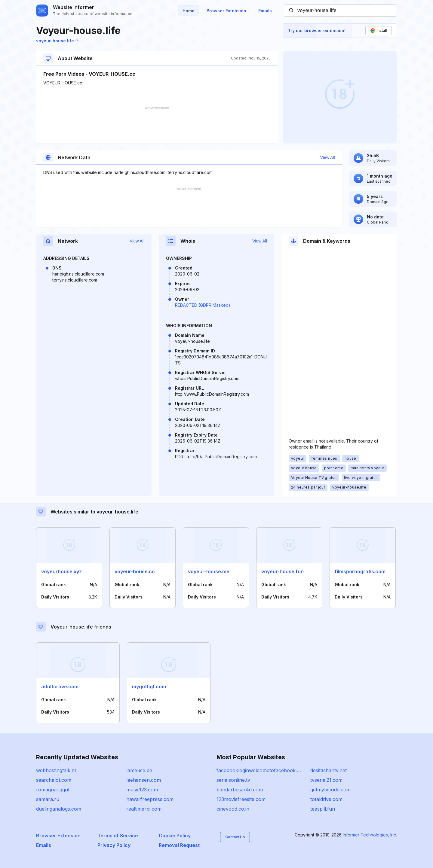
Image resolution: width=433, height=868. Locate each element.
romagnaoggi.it (53, 790)
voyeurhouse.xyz (61, 571)
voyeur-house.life (57, 41)
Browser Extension (226, 11)
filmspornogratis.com (360, 571)
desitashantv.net (329, 770)
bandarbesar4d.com (240, 790)
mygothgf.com (149, 687)
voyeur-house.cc (135, 571)
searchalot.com (54, 780)
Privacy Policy (114, 845)
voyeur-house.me (209, 571)
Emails (265, 11)
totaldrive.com (326, 799)
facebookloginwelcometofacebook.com (262, 770)
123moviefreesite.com (241, 799)
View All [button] (328, 157)
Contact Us (235, 837)
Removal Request (179, 845)
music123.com (142, 790)
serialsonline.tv (233, 780)
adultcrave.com (60, 687)
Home (189, 11)
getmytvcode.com (330, 790)
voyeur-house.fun (283, 571)
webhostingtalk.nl (56, 770)
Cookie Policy (175, 836)
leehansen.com (144, 780)
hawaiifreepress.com (150, 799)
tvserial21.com (326, 780)
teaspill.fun (323, 809)
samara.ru (48, 799)
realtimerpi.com (144, 809)
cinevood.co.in (233, 809)
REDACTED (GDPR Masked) (203, 305)
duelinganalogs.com (59, 809)
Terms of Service (118, 836)
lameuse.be (139, 770)
